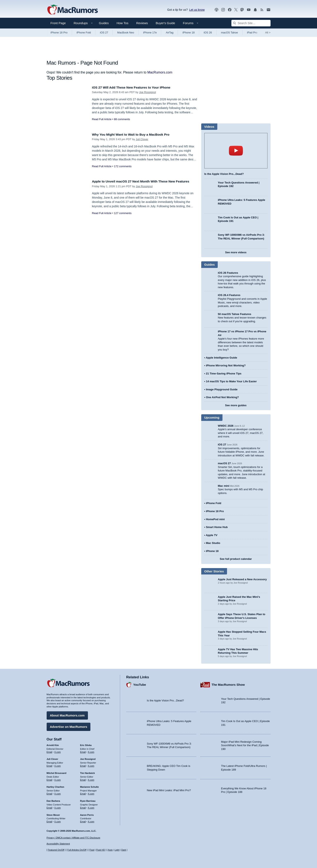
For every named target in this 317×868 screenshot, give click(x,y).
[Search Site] (251, 23)
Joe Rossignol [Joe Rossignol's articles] (88, 758)
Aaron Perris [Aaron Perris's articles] (87, 814)
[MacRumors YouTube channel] (249, 10)
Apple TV (212, 535)
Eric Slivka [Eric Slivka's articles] (86, 744)
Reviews (142, 23)
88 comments (122, 119)
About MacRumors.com (67, 714)
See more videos (236, 252)
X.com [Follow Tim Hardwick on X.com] (91, 779)
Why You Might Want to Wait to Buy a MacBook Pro (135, 134)
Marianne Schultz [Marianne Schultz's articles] (89, 786)
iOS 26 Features (228, 273)
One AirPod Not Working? (222, 397)
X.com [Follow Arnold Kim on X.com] (57, 751)
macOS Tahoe (229, 33)
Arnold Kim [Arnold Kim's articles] (53, 744)
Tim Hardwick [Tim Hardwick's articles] (87, 772)
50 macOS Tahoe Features (235, 314)
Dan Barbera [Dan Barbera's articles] (53, 800)
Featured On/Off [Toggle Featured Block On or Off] (56, 850)
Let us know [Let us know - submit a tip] (197, 10)
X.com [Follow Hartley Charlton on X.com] (57, 793)
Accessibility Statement (58, 844)
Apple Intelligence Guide (221, 358)
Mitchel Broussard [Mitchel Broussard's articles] (57, 772)
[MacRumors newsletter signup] (269, 10)
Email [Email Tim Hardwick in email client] (83, 779)
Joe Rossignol (148, 92)
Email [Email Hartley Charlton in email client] (50, 793)
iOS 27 (104, 33)
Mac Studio (213, 543)
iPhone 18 (189, 33)
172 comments (123, 166)
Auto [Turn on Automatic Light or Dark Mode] (110, 850)
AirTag (170, 33)
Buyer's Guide (166, 23)
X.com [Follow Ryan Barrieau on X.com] (91, 807)
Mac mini (224, 486)
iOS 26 (208, 33)
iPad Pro (252, 33)
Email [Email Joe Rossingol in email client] (83, 765)
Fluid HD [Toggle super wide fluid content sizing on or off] (101, 850)
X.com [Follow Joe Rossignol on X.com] (91, 765)
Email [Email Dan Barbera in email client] (50, 807)
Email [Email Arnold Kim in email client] (50, 751)
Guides (104, 23)
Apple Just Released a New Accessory (242, 579)
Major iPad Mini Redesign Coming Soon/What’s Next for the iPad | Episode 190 (245, 744)
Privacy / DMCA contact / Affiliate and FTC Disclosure (73, 838)
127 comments (123, 218)
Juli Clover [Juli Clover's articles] (52, 758)
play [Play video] (236, 151)
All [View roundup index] (268, 33)
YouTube (140, 684)
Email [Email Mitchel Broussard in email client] (50, 779)
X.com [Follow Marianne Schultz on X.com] (91, 793)
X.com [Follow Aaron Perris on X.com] (91, 821)
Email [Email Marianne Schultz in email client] (83, 793)
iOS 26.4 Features (229, 295)
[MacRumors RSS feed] (262, 10)
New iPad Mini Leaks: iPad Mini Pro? (169, 789)
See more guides (236, 405)
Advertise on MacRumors (69, 726)
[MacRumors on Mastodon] (242, 10)
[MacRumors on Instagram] (223, 10)
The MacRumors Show (228, 684)
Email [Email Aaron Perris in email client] (83, 821)
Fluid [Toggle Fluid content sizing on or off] (92, 850)
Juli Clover (142, 139)
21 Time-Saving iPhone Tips (224, 374)
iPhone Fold (84, 33)
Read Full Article (102, 119)
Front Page (58, 23)
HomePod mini (215, 519)
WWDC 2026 (226, 426)
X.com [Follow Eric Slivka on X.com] (91, 751)
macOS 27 (224, 463)
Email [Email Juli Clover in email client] (50, 765)
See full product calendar (236, 559)
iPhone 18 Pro (59, 33)
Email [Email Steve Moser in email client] (50, 821)
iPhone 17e (150, 33)
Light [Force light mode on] (117, 850)
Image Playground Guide (222, 389)
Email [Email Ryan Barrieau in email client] (83, 807)
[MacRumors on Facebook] (230, 10)
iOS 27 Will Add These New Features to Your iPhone (135, 87)
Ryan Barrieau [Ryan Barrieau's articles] (88, 800)
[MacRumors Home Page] (72, 10)
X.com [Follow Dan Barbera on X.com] (57, 807)
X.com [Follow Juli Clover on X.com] (57, 765)
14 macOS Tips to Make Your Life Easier (231, 381)
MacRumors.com (160, 72)
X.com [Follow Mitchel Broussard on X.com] (57, 779)
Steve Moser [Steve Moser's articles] (53, 814)
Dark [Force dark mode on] (124, 850)
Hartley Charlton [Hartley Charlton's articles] (56, 786)
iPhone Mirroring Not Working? (226, 365)
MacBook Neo (126, 33)
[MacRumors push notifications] (255, 10)
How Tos (122, 23)
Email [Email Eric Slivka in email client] (83, 751)
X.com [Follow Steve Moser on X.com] (57, 821)
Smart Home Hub (217, 527)
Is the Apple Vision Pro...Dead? (224, 174)
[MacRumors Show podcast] (216, 10)
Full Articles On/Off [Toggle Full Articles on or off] (77, 850)
